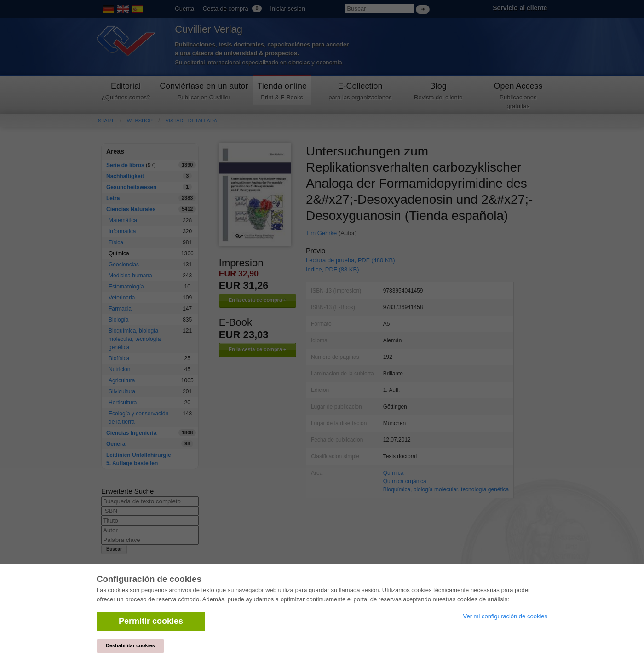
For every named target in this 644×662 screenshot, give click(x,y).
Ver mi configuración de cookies (505, 616)
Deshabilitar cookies (130, 645)
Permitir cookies (151, 621)
